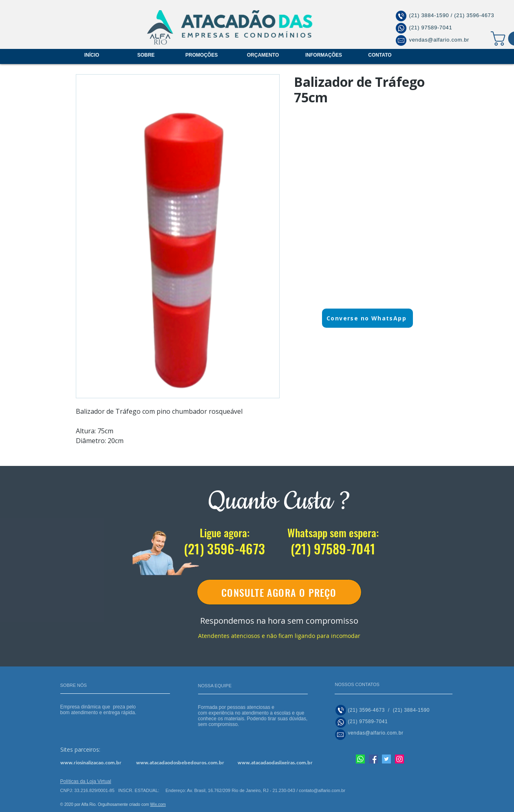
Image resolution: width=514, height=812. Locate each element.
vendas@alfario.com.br (439, 40)
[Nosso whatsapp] (360, 759)
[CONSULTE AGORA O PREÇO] (279, 592)
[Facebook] (373, 759)
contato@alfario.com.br (322, 790)
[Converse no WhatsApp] (367, 318)
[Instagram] (399, 759)
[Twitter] (386, 759)
